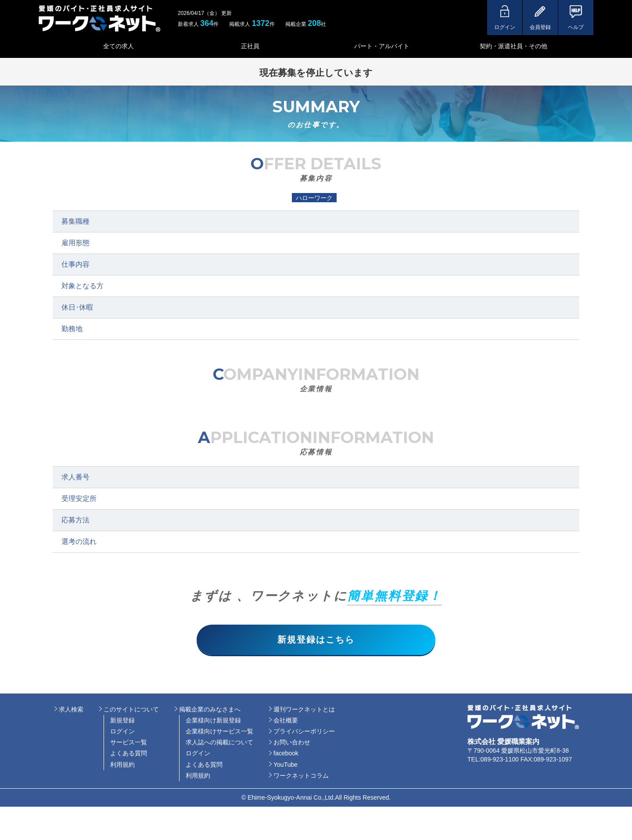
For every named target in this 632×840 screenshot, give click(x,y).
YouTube (285, 765)
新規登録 (122, 721)
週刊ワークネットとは (304, 710)
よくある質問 (129, 754)
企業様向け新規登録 (213, 721)
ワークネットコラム (301, 776)
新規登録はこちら (316, 640)
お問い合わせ (292, 743)
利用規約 (122, 765)
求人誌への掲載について (219, 743)
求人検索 (71, 710)
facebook (286, 754)
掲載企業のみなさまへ (210, 710)
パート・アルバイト (382, 46)
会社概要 (286, 721)
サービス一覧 (129, 743)
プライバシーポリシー (304, 732)
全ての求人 (118, 46)
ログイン (122, 732)
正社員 (250, 46)
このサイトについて (131, 710)
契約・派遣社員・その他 (513, 46)
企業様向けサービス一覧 (219, 732)
